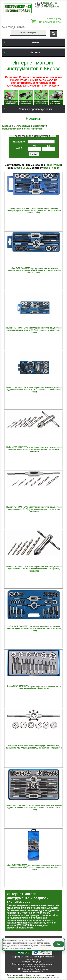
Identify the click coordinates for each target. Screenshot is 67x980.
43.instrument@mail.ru (49, 7)
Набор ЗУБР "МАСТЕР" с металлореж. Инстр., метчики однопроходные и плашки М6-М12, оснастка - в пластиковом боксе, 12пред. (34, 270)
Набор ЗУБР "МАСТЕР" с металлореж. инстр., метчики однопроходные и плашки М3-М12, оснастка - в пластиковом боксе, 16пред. (34, 211)
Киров (21, 27)
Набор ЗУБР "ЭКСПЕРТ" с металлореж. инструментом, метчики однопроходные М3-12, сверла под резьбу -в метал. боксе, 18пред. (34, 867)
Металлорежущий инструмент (29, 126)
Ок (59, 944)
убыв (58, 165)
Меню (20, 42)
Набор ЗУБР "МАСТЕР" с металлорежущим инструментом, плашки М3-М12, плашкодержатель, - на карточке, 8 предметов (34, 747)
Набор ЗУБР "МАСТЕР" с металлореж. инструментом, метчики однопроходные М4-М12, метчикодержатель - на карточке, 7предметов (34, 509)
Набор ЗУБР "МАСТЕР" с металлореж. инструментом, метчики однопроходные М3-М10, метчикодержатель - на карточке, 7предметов (34, 449)
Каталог (21, 52)
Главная (7, 126)
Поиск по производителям (27, 109)
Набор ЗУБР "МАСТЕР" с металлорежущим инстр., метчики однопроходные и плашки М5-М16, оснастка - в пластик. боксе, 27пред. (34, 628)
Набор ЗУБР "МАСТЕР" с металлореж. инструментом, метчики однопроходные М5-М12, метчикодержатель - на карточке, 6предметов (34, 569)
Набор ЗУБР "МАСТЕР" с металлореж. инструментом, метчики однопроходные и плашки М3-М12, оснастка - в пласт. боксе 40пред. (34, 390)
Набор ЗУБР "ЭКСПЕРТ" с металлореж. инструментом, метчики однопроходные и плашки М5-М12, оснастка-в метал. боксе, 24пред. (34, 808)
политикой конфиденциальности (27, 978)
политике (28, 948)
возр (49, 165)
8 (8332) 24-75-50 (50, 3)
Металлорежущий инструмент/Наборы (23, 129)
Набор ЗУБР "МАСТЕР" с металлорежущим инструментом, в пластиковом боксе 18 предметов (34, 687)
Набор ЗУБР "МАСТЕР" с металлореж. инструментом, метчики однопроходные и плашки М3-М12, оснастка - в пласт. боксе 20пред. (34, 330)
